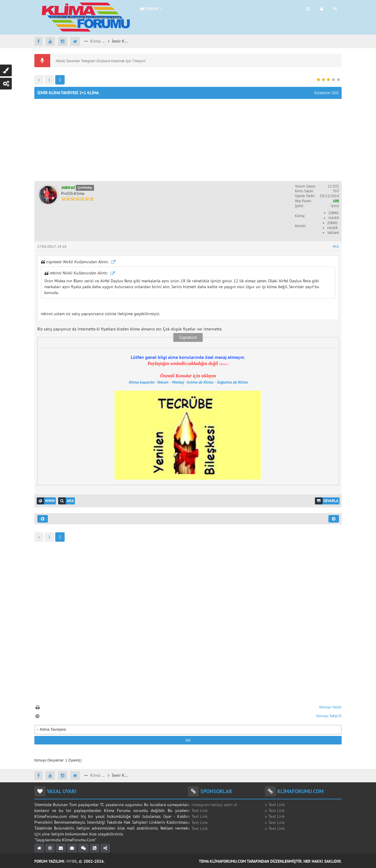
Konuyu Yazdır (330, 707)
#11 (336, 246)
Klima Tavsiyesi (98, 41)
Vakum (163, 382)
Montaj (178, 382)
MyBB (72, 861)
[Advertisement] (188, 140)
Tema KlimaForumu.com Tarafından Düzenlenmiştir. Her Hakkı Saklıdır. (270, 861)
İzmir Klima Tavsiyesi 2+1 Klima (120, 41)
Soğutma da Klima (233, 382)
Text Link (200, 810)
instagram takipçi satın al (214, 805)
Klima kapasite (141, 382)
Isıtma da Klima (200, 382)
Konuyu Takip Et (329, 716)
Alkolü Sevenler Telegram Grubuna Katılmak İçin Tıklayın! (100, 61)
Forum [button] (151, 9)
